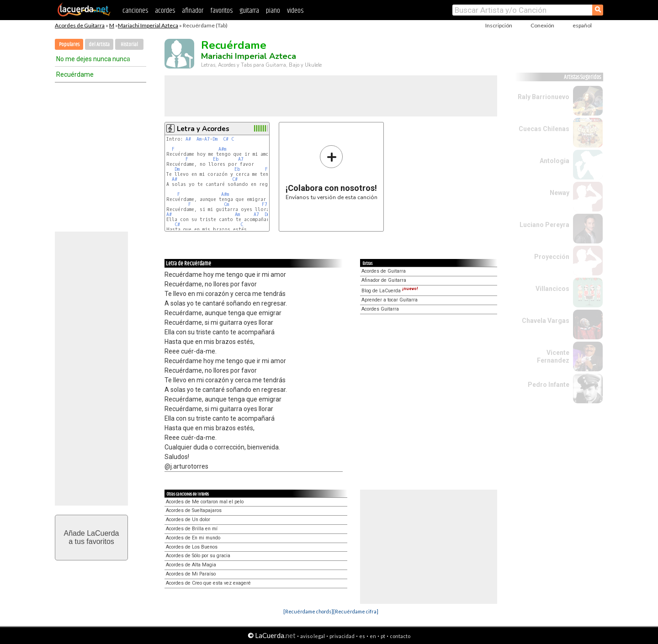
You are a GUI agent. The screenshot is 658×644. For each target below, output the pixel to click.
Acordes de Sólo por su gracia (198, 556)
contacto (400, 636)
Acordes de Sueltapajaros (194, 510)
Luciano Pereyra (544, 225)
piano (273, 11)
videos (295, 11)
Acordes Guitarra (380, 309)
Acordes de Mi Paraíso (191, 574)
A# (188, 139)
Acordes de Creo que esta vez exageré (208, 583)
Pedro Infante (549, 385)
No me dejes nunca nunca (93, 59)
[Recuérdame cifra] (356, 611)
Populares (69, 45)
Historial (129, 45)
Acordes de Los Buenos (192, 547)
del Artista (99, 45)
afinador (193, 11)
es (362, 636)
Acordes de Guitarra (80, 25)
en (373, 636)
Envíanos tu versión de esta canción (332, 172)
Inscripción (499, 25)
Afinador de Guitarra (384, 280)
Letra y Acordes (203, 129)
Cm (226, 204)
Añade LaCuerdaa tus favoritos (92, 537)
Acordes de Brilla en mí (192, 529)
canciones (135, 11)
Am (199, 139)
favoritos (221, 11)
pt (383, 636)
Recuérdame (75, 74)
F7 (265, 204)
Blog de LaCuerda (390, 291)
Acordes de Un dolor (188, 520)
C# (226, 139)
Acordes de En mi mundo (193, 538)
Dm (215, 139)
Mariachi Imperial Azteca (148, 25)
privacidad (342, 636)
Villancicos (552, 289)
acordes (165, 11)
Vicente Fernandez (553, 356)
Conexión (542, 25)
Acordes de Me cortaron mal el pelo (205, 502)
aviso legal (313, 636)
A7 (207, 139)
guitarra (249, 11)
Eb (216, 159)
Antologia (555, 161)
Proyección (552, 257)
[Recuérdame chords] (308, 611)
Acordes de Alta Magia (191, 565)
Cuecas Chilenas (544, 129)
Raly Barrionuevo (544, 97)
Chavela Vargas (546, 321)
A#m (222, 149)
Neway (560, 193)
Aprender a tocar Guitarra (390, 300)
